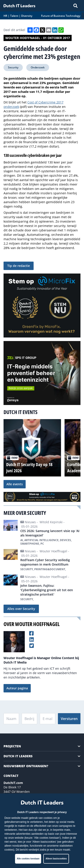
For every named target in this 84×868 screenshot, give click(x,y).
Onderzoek (38, 67)
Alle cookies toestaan (28, 859)
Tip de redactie (19, 266)
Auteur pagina (17, 688)
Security (13, 67)
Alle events (15, 484)
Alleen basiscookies (56, 859)
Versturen (69, 719)
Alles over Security (21, 609)
